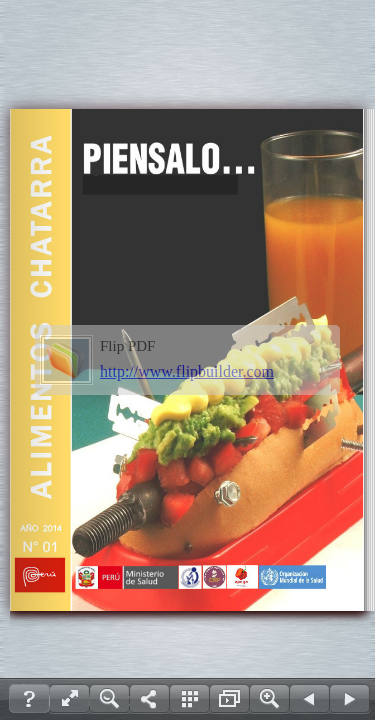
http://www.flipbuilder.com (187, 371)
